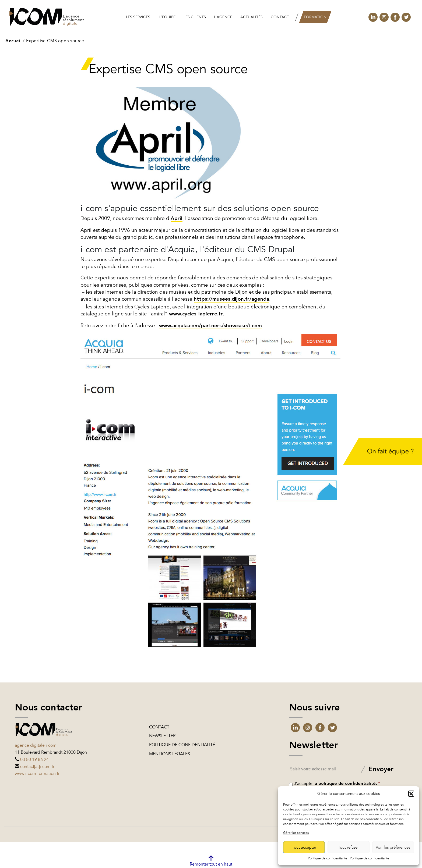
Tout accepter (304, 847)
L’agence (223, 17)
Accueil (14, 41)
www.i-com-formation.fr (37, 774)
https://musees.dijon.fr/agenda (231, 299)
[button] (411, 794)
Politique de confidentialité (328, 858)
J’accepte (337, 784)
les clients (195, 17)
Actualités (252, 17)
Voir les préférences (393, 847)
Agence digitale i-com (36, 745)
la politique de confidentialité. (345, 784)
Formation (315, 17)
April (177, 219)
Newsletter (162, 736)
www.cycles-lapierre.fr (196, 314)
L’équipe (167, 17)
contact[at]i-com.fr (37, 767)
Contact (280, 17)
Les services (138, 17)
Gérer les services (296, 833)
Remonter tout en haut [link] (211, 864)
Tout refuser (348, 847)
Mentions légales (170, 754)
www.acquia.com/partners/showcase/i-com (210, 326)
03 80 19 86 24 (34, 760)
